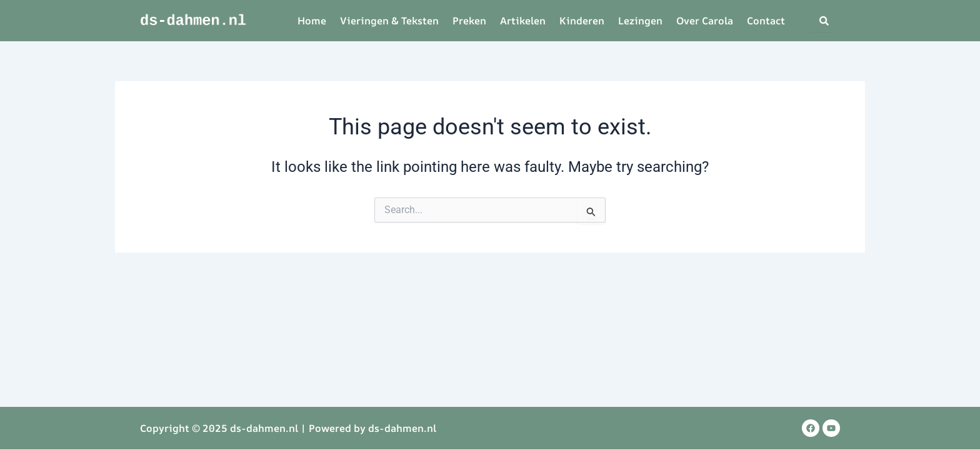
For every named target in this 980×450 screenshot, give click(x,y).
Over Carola (705, 21)
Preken (469, 21)
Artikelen (523, 21)
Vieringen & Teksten (389, 21)
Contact (766, 21)
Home (312, 21)
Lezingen (640, 21)
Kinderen (582, 21)
